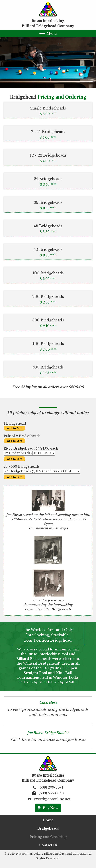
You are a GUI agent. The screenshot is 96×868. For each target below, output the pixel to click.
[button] (48, 34)
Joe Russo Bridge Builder (48, 733)
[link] (48, 820)
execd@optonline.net (52, 799)
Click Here (48, 703)
